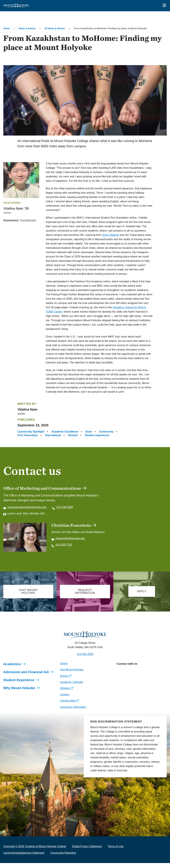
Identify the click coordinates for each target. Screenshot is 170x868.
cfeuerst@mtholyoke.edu (70, 538)
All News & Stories (55, 28)
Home (7, 28)
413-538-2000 (85, 659)
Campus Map (68, 706)
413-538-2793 (64, 545)
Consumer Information (73, 712)
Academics (12, 669)
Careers (65, 699)
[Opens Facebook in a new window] (126, 676)
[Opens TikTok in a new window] (149, 676)
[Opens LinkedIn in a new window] (134, 676)
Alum (89, 432)
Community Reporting (63, 858)
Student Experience (19, 685)
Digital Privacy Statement (87, 851)
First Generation (28, 435)
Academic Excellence (65, 432)
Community (106, 432)
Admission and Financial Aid (26, 677)
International (53, 435)
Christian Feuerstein (71, 525)
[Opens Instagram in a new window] (119, 676)
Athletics (65, 693)
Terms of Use (116, 851)
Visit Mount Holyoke (72, 675)
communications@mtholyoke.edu (27, 507)
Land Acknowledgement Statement (24, 858)
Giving (64, 668)
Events (64, 681)
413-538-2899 (65, 507)
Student (73, 435)
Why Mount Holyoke (19, 693)
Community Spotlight (31, 432)
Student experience (97, 435)
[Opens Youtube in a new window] (141, 676)
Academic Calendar (72, 687)
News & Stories (27, 28)
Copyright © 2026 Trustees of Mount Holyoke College (35, 851)
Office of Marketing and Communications (42, 488)
